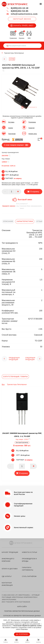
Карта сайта (22, 607)
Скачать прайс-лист (22, 26)
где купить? (7, 576)
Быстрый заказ (25, 200)
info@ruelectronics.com (22, 14)
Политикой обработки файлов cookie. (28, 626)
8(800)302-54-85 (17, 11)
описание (8, 221)
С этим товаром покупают (16, 145)
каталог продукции (10, 552)
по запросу (18, 178)
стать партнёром (29, 576)
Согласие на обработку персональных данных (22, 616)
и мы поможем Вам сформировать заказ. (22, 206)
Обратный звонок (22, 19)
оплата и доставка (10, 569)
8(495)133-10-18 (17, 8)
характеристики (25, 221)
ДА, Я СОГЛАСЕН (22, 634)
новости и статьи (29, 552)
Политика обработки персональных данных (22, 611)
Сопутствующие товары (15, 377)
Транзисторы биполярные (14, 53)
